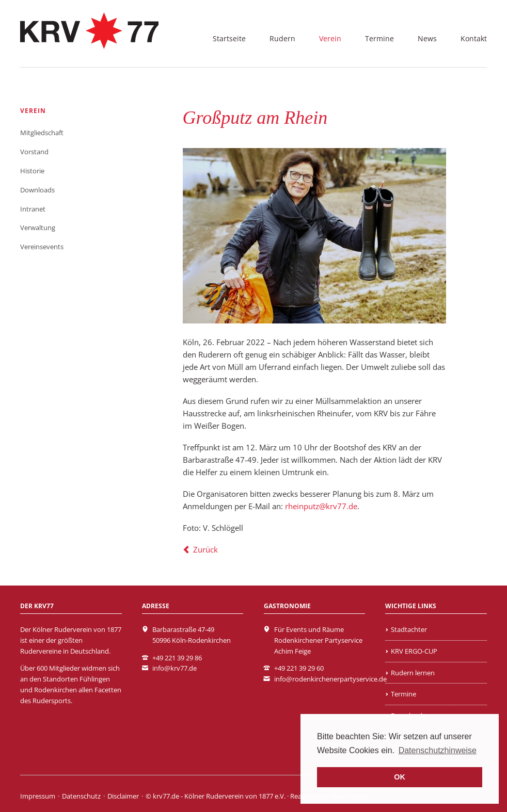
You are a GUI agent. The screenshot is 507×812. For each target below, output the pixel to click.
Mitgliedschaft (42, 133)
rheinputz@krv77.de (321, 506)
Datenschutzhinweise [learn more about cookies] (438, 750)
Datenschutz (81, 796)
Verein (330, 38)
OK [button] (400, 777)
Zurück (205, 549)
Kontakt (474, 38)
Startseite (229, 38)
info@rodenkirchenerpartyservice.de (330, 679)
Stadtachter (409, 629)
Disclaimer (123, 796)
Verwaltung (38, 228)
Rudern (282, 38)
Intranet (33, 209)
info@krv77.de (175, 668)
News (427, 38)
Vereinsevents (42, 247)
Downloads (37, 190)
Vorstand (34, 152)
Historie (32, 171)
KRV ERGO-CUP (414, 651)
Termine (379, 38)
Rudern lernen (413, 673)
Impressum (38, 796)
